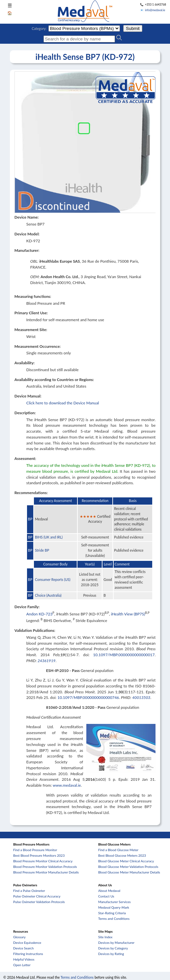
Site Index (105, 937)
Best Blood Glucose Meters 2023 (122, 855)
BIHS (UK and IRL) (49, 537)
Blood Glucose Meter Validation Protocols (128, 867)
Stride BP (42, 550)
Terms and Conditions (114, 919)
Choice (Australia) (48, 595)
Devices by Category (113, 948)
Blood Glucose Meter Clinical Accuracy (126, 861)
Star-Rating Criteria (112, 913)
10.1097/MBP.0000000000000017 (124, 655)
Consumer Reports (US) (53, 580)
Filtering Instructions (28, 954)
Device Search (23, 948)
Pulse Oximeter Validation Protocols (39, 902)
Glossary (19, 937)
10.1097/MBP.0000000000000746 (88, 697)
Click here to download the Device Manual (63, 403)
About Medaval (109, 891)
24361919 (46, 661)
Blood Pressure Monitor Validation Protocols (45, 867)
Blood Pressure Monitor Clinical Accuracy (43, 861)
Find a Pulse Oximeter (29, 891)
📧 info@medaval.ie (153, 10)
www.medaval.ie (67, 785)
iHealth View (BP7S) (128, 614)
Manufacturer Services (114, 902)
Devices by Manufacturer (116, 943)
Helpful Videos (24, 959)
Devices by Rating (111, 954)
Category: (39, 29)
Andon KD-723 (40, 614)
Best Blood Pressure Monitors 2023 (39, 855)
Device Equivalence (27, 943)
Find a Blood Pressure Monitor (35, 850)
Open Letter (22, 965)
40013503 (141, 697)
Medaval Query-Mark (114, 907)
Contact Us (106, 896)
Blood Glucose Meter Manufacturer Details (129, 872)
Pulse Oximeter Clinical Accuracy (37, 896)
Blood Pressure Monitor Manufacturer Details (46, 872)
